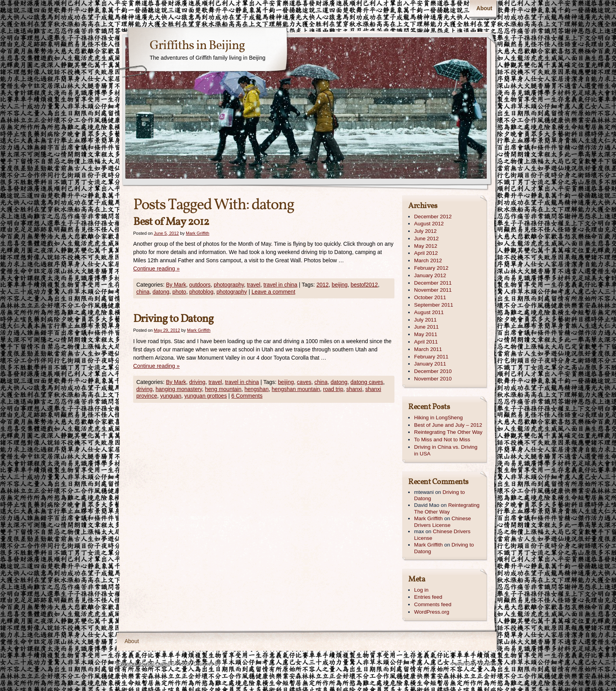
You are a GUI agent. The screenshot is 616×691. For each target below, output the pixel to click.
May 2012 (426, 246)
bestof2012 (364, 285)
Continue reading (156, 269)
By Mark (176, 285)
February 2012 (431, 268)
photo (179, 292)
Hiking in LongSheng (438, 418)
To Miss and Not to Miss (442, 440)
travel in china (280, 285)
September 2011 (434, 305)
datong (161, 292)
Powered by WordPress (476, 664)
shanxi (354, 389)
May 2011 (426, 334)
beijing (339, 285)
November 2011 (433, 290)
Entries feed (428, 597)
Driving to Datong (173, 319)
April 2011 (426, 342)
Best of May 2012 (171, 222)
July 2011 (425, 320)
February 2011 (431, 357)
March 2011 (428, 349)
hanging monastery (179, 389)
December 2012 (433, 217)
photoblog (202, 292)
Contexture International (143, 675)
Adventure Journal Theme (143, 664)
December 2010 (433, 371)
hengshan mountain (296, 389)
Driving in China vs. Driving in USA (446, 450)
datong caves (367, 382)
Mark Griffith (198, 233)
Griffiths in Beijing (197, 46)
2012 (322, 285)
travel (253, 285)
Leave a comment (273, 292)
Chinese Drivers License (443, 522)
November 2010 (433, 379)
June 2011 (426, 327)
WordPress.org (432, 612)
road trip (333, 389)
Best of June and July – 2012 (448, 425)
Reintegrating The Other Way (448, 432)
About (484, 8)
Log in (421, 590)
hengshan (257, 389)
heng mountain (223, 389)
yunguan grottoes (205, 396)
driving (197, 382)
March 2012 (428, 260)
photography (229, 285)
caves (304, 382)
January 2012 (430, 275)
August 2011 (429, 312)
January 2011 (430, 364)
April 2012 (426, 253)
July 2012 (425, 231)
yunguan (171, 396)
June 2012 (426, 239)
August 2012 (429, 224)
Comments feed (433, 604)
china (143, 292)
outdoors (200, 285)
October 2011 (430, 297)
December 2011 (433, 283)
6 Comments (247, 396)
